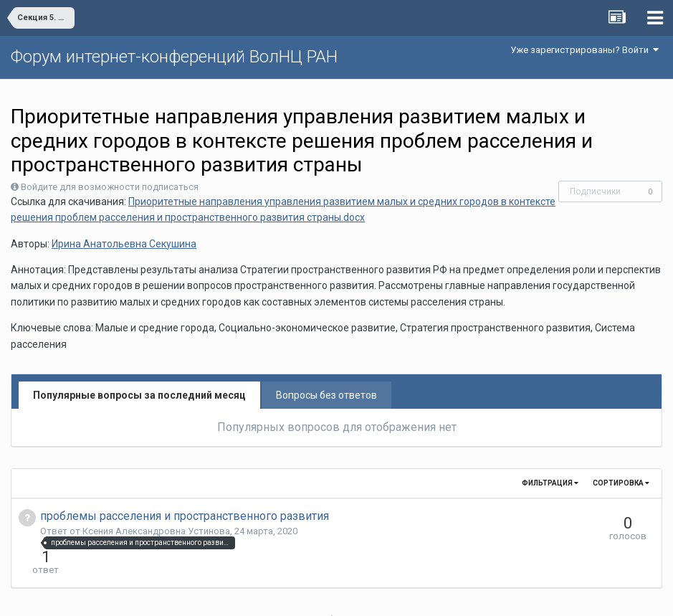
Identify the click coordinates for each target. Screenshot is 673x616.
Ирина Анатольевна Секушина (124, 244)
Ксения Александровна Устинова (156, 531)
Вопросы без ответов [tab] (326, 395)
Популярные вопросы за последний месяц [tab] (139, 395)
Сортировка (621, 483)
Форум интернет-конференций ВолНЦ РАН (174, 57)
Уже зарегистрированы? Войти (584, 50)
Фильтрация (550, 483)
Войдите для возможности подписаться (110, 187)
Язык (292, 594)
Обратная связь (358, 594)
